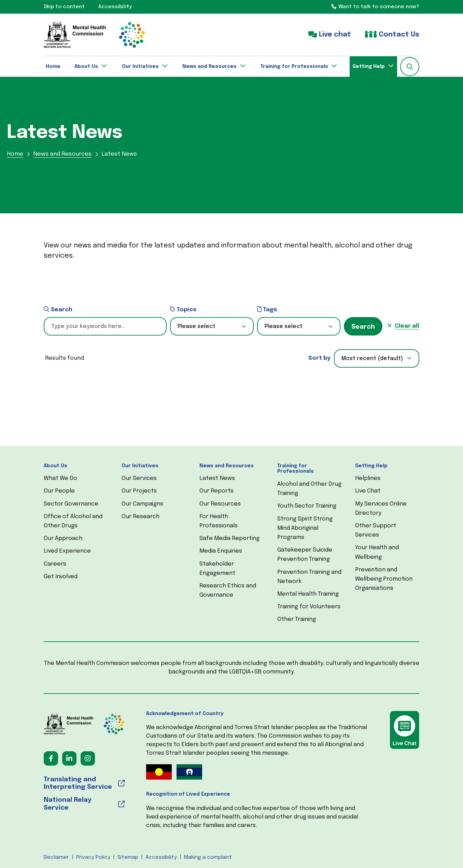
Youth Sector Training (307, 506)
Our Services (139, 478)
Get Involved (61, 577)
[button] (410, 67)
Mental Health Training (308, 594)
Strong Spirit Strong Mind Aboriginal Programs (305, 528)
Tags (267, 309)
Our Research (141, 517)
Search (58, 309)
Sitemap (128, 857)
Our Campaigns (142, 504)
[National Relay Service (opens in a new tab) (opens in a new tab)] (84, 804)
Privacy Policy (93, 857)
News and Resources (227, 466)
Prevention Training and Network (309, 577)
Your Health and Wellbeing (377, 552)
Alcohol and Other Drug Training (309, 489)
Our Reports (216, 491)
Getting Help (371, 466)
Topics (183, 309)
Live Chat (368, 491)
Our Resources (220, 504)
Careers (55, 564)
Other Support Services (376, 530)
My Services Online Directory (381, 509)
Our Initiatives (140, 466)
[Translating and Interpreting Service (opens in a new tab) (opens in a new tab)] (84, 784)
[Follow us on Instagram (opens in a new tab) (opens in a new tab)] (88, 758)
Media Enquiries (221, 551)
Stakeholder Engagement (217, 569)
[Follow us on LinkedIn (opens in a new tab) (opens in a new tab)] (69, 758)
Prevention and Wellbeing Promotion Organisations (384, 579)
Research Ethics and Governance (228, 590)
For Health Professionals (219, 521)
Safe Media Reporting (229, 538)
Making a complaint (208, 857)
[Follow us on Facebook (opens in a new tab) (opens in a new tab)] (51, 758)
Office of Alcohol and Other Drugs (73, 521)
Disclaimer (56, 857)
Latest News (217, 478)
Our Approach (63, 538)
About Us (55, 466)
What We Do (60, 478)
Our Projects (139, 491)
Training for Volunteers (309, 607)
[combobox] (377, 358)
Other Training (297, 619)
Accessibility (161, 857)
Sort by (319, 358)
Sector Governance (71, 504)
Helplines (368, 478)
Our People (59, 491)
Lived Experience (67, 551)
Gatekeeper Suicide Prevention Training (305, 555)
